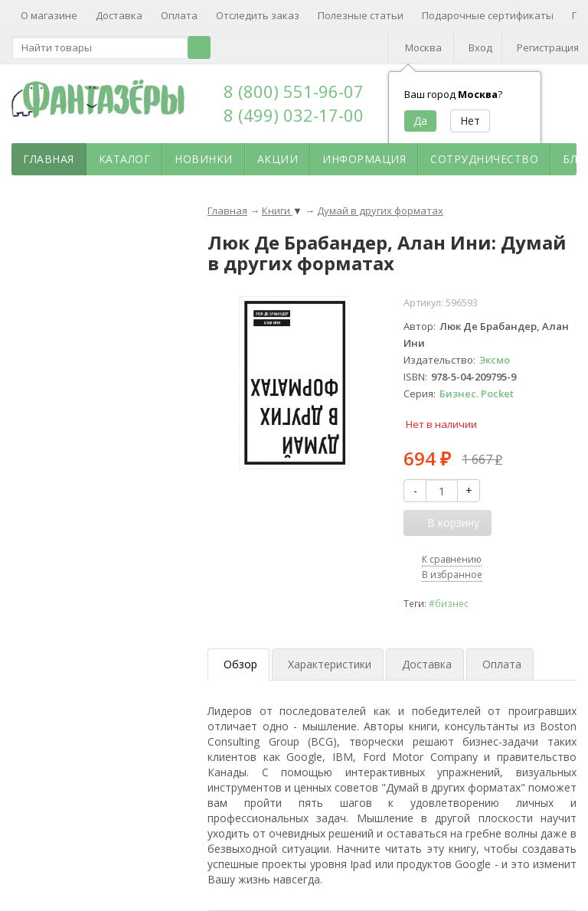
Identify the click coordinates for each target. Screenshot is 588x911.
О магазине (49, 15)
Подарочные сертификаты (488, 15)
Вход (480, 47)
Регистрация (548, 47)
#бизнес (449, 603)
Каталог (125, 159)
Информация (364, 159)
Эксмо (495, 360)
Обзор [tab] (240, 664)
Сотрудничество (484, 159)
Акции (278, 159)
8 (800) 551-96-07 (294, 91)
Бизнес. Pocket (477, 393)
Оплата (179, 15)
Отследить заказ (258, 15)
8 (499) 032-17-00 (294, 115)
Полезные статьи (361, 15)
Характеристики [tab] (330, 664)
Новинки (204, 159)
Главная (49, 159)
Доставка (119, 15)
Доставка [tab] (427, 664)
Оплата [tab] (502, 664)
